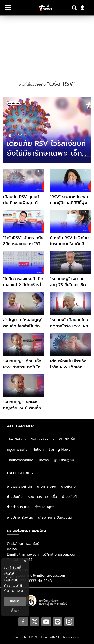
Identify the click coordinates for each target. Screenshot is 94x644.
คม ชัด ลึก (67, 439)
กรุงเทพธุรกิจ (17, 450)
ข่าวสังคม (69, 486)
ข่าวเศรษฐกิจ (44, 507)
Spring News (60, 450)
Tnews (44, 460)
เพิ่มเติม (17, 591)
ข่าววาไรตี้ (70, 497)
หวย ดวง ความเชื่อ (42, 497)
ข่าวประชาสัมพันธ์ (20, 517)
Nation (38, 450)
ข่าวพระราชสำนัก (19, 486)
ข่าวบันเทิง (15, 497)
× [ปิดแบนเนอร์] (25, 561)
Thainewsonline (20, 460)
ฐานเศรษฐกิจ (64, 460)
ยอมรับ (15, 601)
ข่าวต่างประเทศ (18, 507)
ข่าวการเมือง (47, 486)
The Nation (16, 439)
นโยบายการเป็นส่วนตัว (55, 517)
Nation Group (42, 439)
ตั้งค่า (15, 611)
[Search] (75, 8)
